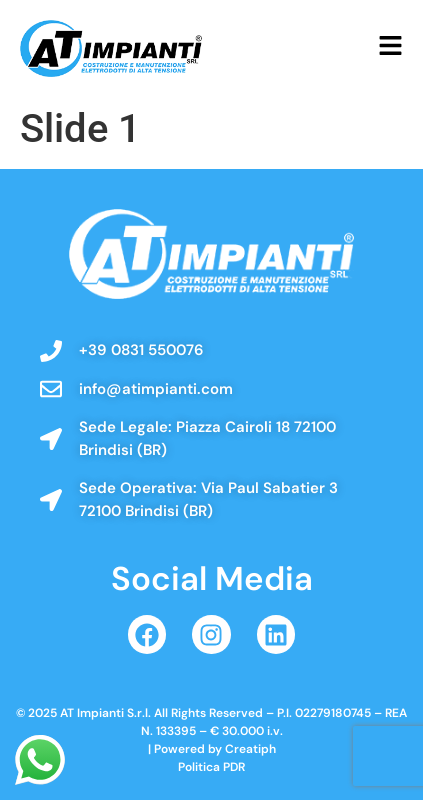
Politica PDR (211, 767)
